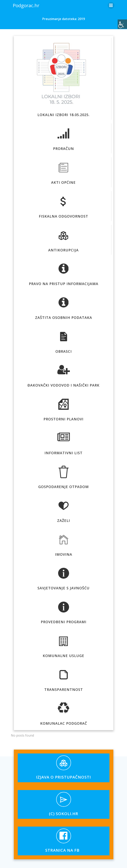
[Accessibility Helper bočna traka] (122, 24)
